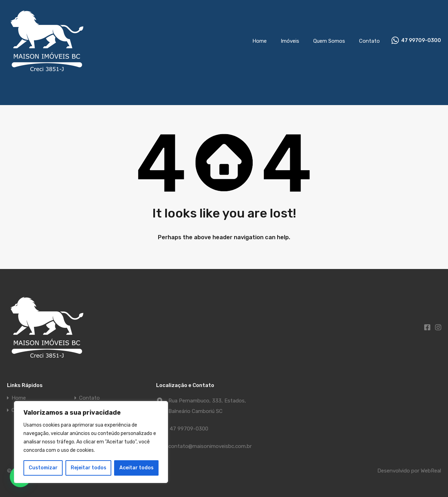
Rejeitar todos (89, 468)
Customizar (43, 468)
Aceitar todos (136, 468)
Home (260, 41)
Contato (369, 41)
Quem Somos (329, 41)
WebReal (431, 471)
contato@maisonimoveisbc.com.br (210, 446)
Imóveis (290, 41)
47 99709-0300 (421, 41)
